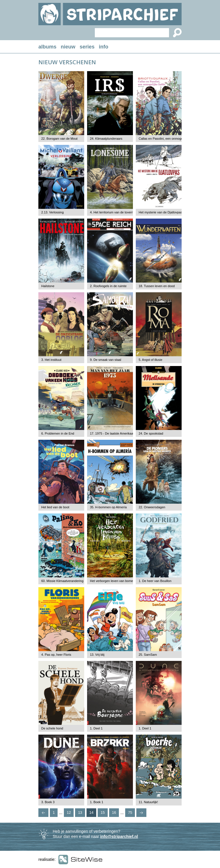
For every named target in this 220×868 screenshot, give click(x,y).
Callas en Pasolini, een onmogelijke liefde (168, 139)
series (87, 47)
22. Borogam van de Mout (59, 139)
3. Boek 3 (48, 802)
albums (47, 47)
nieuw (68, 47)
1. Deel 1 (96, 728)
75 (130, 812)
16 (114, 812)
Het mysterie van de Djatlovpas (160, 212)
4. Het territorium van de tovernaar (114, 212)
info (104, 47)
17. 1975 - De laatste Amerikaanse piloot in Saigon (125, 433)
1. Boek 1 (97, 802)
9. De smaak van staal (106, 360)
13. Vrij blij (97, 655)
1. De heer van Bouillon (155, 581)
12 (69, 812)
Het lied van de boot (55, 507)
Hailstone (48, 286)
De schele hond (52, 728)
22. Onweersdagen (152, 507)
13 (80, 812)
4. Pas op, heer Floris (56, 655)
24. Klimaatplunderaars (106, 139)
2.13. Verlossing (52, 212)
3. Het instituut (51, 360)
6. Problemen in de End (58, 433)
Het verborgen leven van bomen (112, 581)
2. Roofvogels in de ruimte (108, 286)
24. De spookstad (151, 433)
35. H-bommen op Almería (108, 507)
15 (103, 812)
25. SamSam (148, 655)
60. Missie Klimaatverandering (62, 581)
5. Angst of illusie (151, 360)
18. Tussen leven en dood (157, 286)
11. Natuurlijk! (148, 802)
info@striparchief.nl (119, 836)
